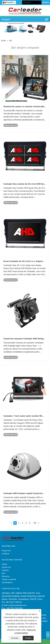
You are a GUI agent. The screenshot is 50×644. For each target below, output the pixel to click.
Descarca (6, 576)
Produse (5, 570)
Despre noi (6, 551)
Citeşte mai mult (11, 125)
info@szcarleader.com (17, 605)
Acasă (3, 41)
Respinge (15, 638)
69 (35, 523)
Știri (10, 41)
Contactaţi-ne (7, 582)
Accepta (28, 638)
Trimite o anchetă (9, 579)
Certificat (5, 554)
